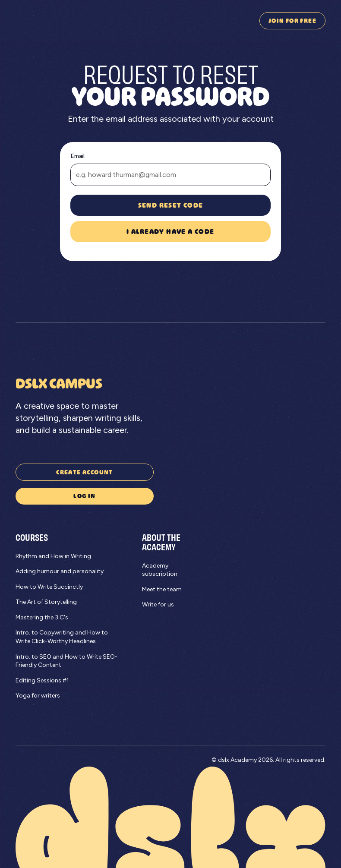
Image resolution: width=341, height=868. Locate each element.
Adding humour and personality (60, 571)
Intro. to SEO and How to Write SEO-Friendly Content (66, 661)
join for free (292, 21)
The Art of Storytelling (46, 602)
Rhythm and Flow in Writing (53, 556)
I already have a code (170, 231)
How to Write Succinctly (49, 587)
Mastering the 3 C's (42, 617)
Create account (85, 472)
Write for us (158, 604)
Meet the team (162, 589)
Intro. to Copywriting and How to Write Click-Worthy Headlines (62, 637)
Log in (84, 496)
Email (77, 156)
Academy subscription (160, 570)
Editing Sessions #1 (42, 680)
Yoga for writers (38, 696)
